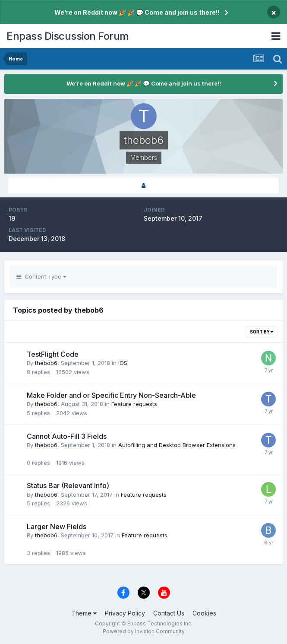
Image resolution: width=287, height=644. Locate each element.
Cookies (204, 613)
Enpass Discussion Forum (68, 36)
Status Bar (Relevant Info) (68, 485)
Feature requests (134, 404)
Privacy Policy (125, 613)
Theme (84, 613)
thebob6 (46, 363)
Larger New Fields (57, 527)
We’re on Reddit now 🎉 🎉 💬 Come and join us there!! (137, 12)
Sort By (262, 332)
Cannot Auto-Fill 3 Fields (67, 436)
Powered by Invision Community (144, 631)
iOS (123, 363)
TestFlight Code (53, 354)
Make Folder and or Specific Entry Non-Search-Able (111, 395)
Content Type (41, 276)
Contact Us (169, 613)
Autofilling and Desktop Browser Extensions (177, 445)
